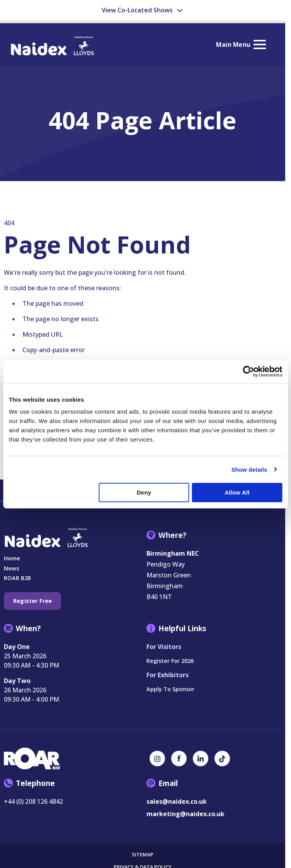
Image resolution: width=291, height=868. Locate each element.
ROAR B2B (17, 578)
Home (12, 558)
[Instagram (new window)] (157, 758)
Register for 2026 (170, 661)
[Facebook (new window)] (179, 758)
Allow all (237, 492)
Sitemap (143, 855)
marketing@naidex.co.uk (185, 814)
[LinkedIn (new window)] (201, 758)
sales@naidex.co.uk (177, 801)
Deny (144, 492)
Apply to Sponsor (170, 689)
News (11, 568)
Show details (249, 469)
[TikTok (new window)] (222, 758)
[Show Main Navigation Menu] (241, 45)
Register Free (32, 601)
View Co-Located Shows (143, 10)
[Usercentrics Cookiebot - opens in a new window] (248, 371)
